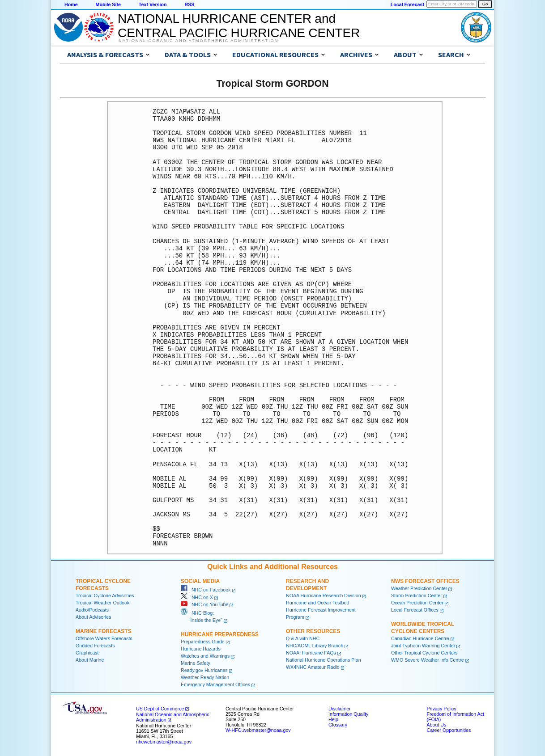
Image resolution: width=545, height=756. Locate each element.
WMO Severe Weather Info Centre (428, 660)
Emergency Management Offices (215, 684)
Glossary (338, 725)
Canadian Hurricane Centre (420, 638)
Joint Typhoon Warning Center (423, 646)
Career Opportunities (449, 730)
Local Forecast (407, 4)
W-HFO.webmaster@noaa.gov (258, 730)
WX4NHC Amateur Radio (313, 667)
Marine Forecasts (104, 631)
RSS (189, 4)
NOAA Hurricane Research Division (324, 596)
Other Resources (313, 631)
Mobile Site (108, 4)
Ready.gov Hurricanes (204, 670)
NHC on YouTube (204, 604)
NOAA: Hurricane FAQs (311, 653)
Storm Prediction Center (417, 596)
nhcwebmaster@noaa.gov (164, 742)
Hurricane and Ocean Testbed (317, 603)
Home (71, 4)
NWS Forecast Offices (425, 581)
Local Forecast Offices (415, 610)
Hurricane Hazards (201, 649)
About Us (436, 725)
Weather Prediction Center (419, 588)
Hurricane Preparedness (220, 634)
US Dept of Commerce (160, 709)
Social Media (200, 581)
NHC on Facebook (206, 590)
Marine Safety (196, 663)
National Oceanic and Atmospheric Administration (198, 41)
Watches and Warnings (205, 656)
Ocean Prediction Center (417, 603)
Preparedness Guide (203, 642)
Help (333, 719)
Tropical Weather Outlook (102, 603)
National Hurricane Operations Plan (324, 660)
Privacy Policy (441, 709)
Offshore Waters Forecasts (104, 638)
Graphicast (87, 653)
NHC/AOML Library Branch (315, 646)
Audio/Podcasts (92, 610)
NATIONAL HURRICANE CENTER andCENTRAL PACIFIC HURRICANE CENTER (239, 26)
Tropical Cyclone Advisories (105, 596)
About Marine (90, 660)
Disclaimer (340, 709)
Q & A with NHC (303, 638)
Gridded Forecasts (95, 646)
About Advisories (93, 617)
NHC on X (197, 597)
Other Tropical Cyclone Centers (424, 653)
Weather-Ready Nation (205, 677)
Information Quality (348, 714)
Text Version (153, 4)
